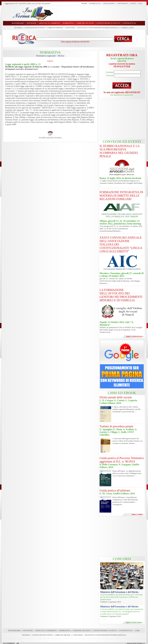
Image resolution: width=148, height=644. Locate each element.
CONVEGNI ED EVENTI (35, 28)
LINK (137, 630)
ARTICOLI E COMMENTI (46, 630)
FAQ (140, 3)
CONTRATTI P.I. (126, 630)
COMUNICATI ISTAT (82, 630)
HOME (84, 3)
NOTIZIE (18, 28)
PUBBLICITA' (95, 3)
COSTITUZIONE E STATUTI (105, 630)
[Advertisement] (100, 13)
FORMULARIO (127, 28)
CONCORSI (70, 28)
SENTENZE (28, 630)
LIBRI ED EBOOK (55, 28)
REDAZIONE (109, 3)
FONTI (133, 3)
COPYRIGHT (122, 3)
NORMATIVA (65, 630)
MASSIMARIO (14, 630)
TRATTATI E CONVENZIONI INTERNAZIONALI (98, 28)
